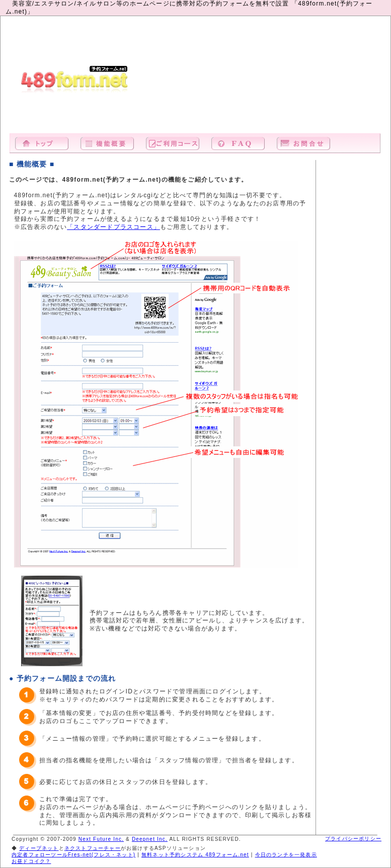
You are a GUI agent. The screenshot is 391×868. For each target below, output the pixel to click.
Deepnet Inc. (150, 839)
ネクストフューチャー (93, 848)
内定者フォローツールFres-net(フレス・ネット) (73, 855)
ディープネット (39, 848)
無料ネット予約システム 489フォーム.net (195, 855)
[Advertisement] (325, 80)
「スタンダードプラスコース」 (113, 227)
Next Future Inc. (101, 839)
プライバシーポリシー (353, 839)
